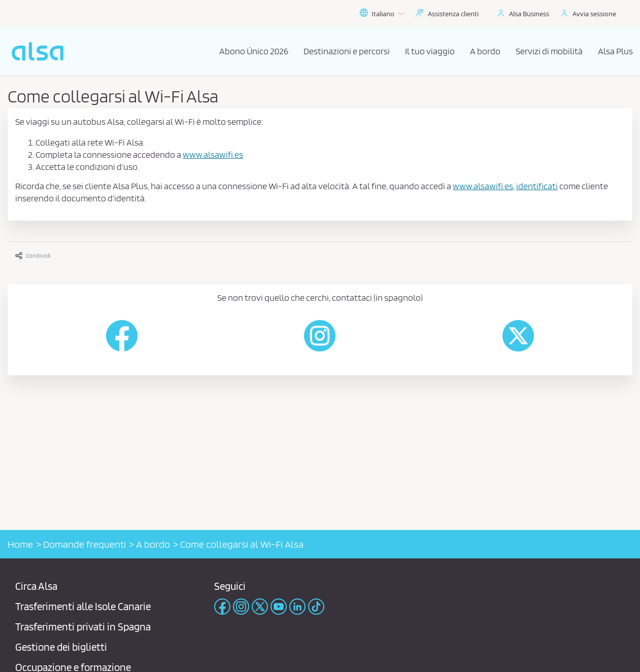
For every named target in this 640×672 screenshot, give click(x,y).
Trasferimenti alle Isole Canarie (83, 606)
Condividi (33, 255)
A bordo (153, 544)
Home (20, 544)
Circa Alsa (36, 586)
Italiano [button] (382, 14)
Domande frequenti (85, 544)
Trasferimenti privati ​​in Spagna (83, 627)
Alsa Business (529, 14)
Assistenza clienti (453, 14)
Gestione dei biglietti (61, 647)
